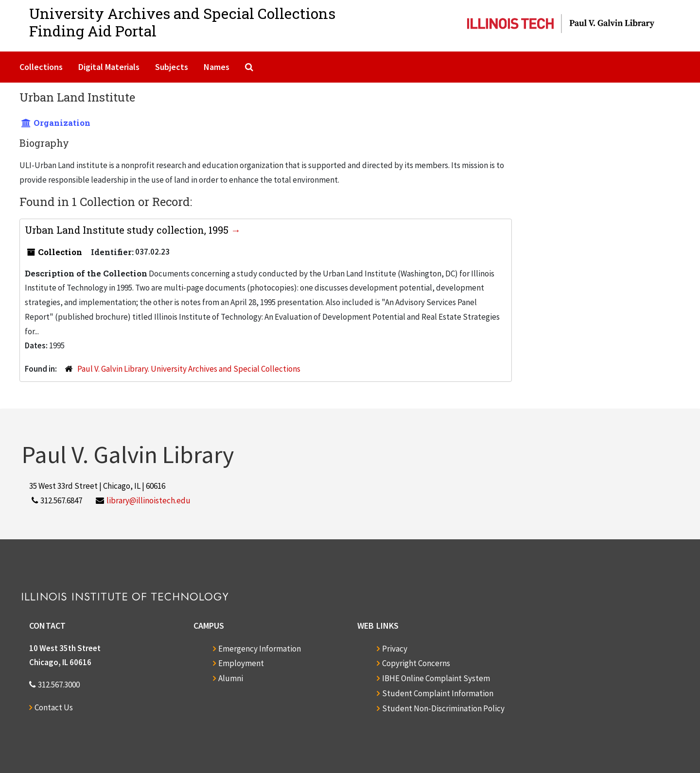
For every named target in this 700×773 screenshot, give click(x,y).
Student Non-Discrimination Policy (443, 708)
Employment (241, 663)
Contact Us (54, 707)
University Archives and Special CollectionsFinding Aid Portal (182, 22)
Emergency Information (260, 649)
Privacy (395, 649)
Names (217, 67)
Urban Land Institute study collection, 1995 (128, 230)
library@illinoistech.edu (149, 500)
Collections (41, 67)
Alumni (231, 678)
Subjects (172, 67)
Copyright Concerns (416, 663)
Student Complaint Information (438, 693)
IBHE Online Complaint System (436, 678)
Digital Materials (109, 67)
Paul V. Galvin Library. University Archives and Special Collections (189, 369)
